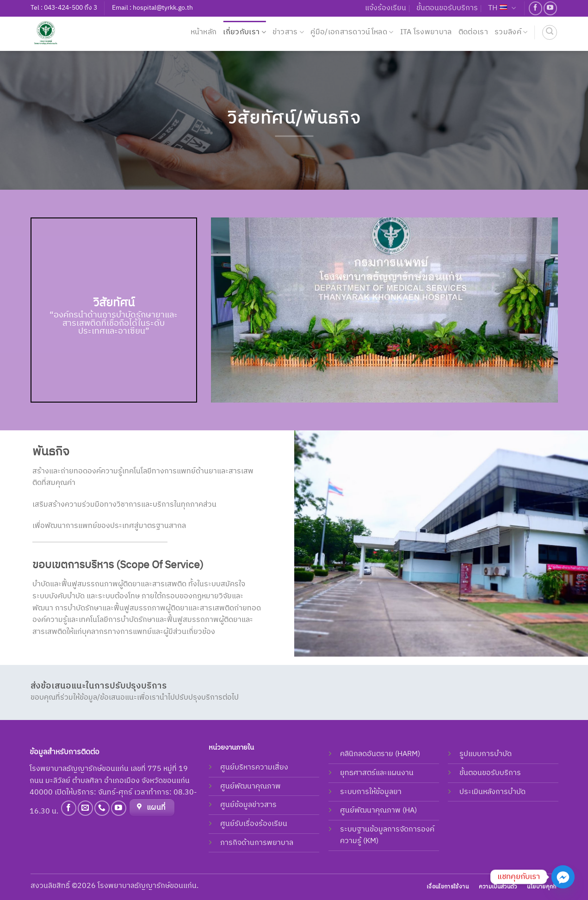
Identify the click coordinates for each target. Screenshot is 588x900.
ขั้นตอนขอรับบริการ (447, 8)
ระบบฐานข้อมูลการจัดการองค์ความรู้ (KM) (387, 835)
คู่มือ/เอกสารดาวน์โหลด (352, 32)
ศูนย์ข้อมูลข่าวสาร (248, 805)
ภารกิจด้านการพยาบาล (257, 843)
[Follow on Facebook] (535, 8)
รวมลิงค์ (511, 32)
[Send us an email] (85, 808)
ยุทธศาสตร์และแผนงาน (377, 773)
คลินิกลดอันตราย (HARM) (380, 754)
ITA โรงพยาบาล (426, 32)
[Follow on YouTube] (550, 8)
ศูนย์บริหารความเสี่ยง (254, 767)
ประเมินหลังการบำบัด (492, 792)
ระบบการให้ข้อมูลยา (371, 792)
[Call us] (102, 808)
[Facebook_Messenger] (563, 877)
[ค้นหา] (550, 32)
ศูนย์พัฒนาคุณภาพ (251, 786)
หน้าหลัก (204, 32)
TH (502, 8)
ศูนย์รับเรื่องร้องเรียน (254, 824)
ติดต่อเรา (473, 32)
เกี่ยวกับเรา (244, 32)
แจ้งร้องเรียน (386, 8)
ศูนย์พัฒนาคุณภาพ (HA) (378, 810)
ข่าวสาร (288, 32)
